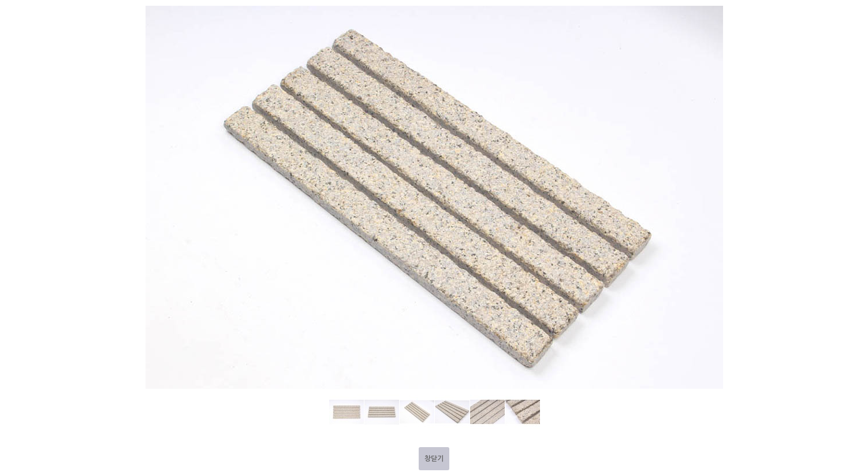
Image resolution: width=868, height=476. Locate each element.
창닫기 (434, 459)
